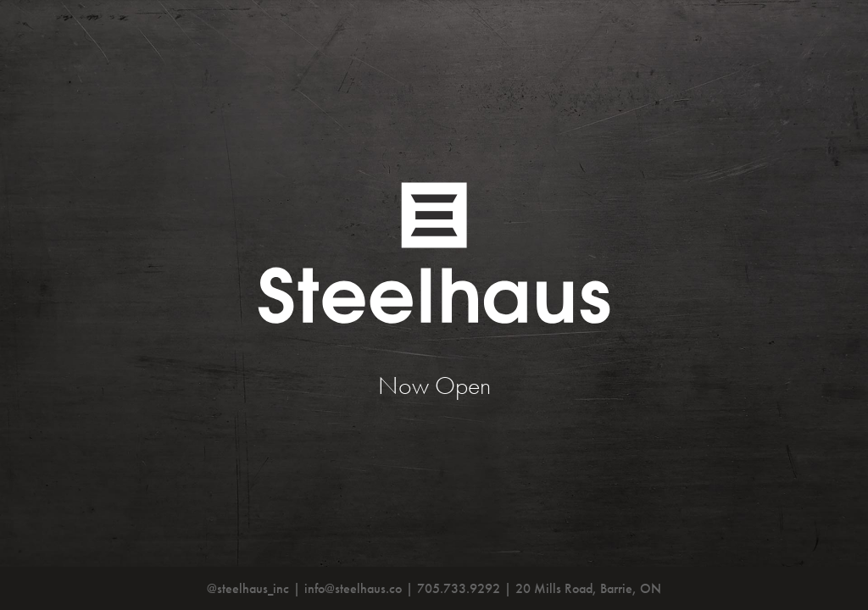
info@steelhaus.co (353, 588)
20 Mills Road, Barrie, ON (588, 588)
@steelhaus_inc (248, 588)
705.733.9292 (459, 588)
